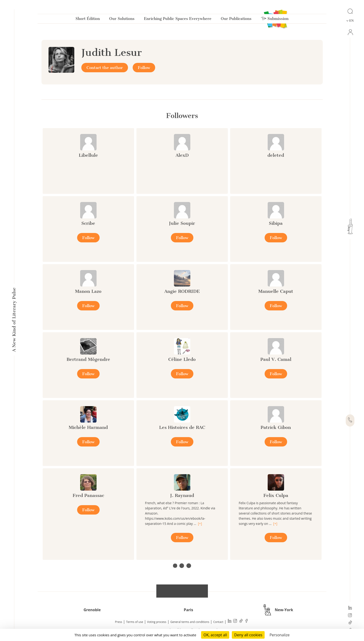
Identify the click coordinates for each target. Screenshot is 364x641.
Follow (144, 68)
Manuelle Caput (276, 291)
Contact (218, 622)
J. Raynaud (182, 495)
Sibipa (276, 223)
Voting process (157, 622)
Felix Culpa (276, 495)
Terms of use (135, 622)
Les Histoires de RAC (182, 427)
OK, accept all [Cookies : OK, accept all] (215, 635)
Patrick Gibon (276, 427)
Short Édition (88, 20)
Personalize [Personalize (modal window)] (280, 635)
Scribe (88, 223)
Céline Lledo (182, 359)
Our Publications (236, 20)
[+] (200, 524)
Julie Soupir (182, 223)
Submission (275, 20)
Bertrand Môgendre (88, 359)
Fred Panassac (88, 495)
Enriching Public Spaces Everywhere (178, 20)
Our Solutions (122, 20)
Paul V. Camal (276, 359)
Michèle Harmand (88, 427)
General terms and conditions (190, 622)
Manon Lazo (88, 291)
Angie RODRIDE (182, 291)
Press (119, 622)
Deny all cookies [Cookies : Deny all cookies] (248, 635)
